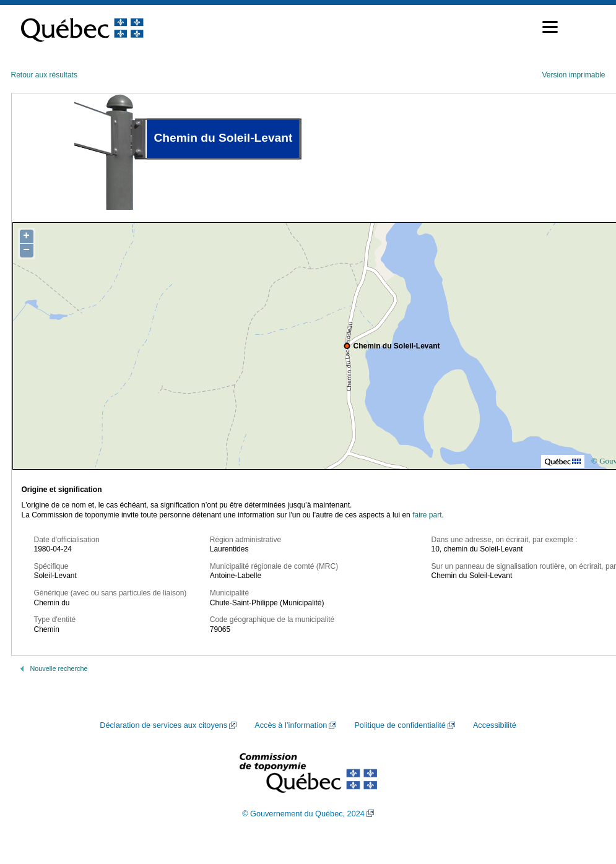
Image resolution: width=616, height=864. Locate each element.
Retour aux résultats (44, 75)
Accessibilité (495, 725)
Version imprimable (573, 75)
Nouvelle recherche (59, 668)
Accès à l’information (291, 725)
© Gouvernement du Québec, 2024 (303, 814)
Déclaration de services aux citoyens (163, 725)
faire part (427, 515)
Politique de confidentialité (400, 725)
